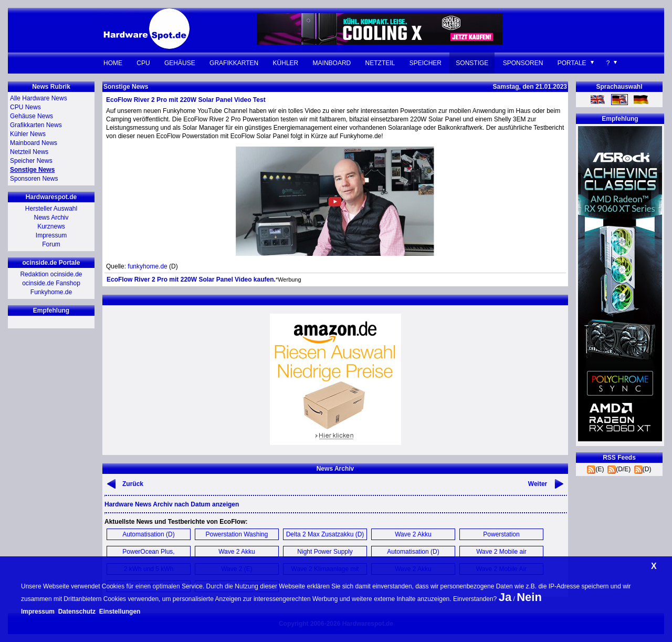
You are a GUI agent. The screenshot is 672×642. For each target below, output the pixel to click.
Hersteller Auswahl (51, 209)
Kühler (286, 63)
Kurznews (51, 226)
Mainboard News (34, 143)
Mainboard (332, 63)
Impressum (51, 235)
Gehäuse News (31, 116)
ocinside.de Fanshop (51, 283)
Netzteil (380, 63)
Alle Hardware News (39, 98)
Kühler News (28, 134)
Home (113, 63)
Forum (51, 244)
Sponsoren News (34, 179)
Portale (572, 63)
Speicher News (31, 161)
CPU (143, 63)
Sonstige (472, 63)
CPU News (25, 107)
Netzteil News (29, 152)
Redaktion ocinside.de (51, 274)
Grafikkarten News (36, 125)
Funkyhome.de (51, 292)
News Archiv (51, 218)
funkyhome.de (147, 266)
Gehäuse (180, 63)
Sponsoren (523, 63)
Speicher (426, 63)
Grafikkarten (234, 63)
